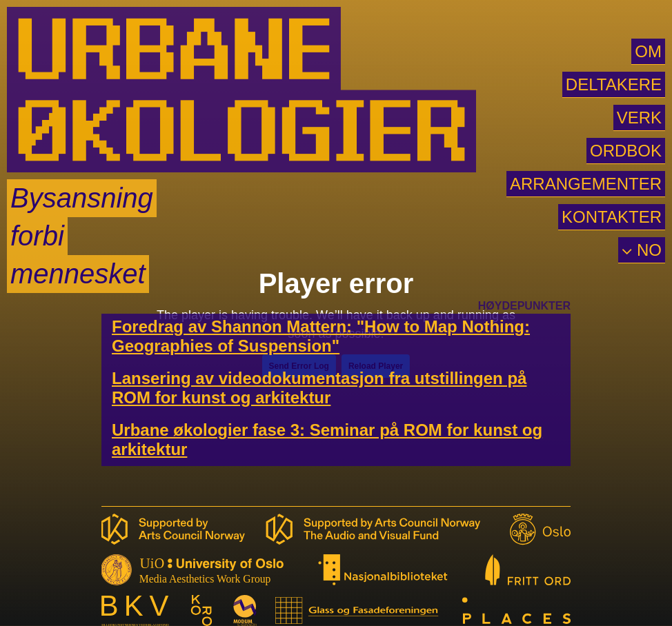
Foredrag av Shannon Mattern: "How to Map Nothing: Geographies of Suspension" (321, 336)
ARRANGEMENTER (586, 184)
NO (647, 250)
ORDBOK (626, 151)
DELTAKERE (614, 84)
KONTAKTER (612, 217)
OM (648, 51)
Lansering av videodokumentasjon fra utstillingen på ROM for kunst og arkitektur (319, 388)
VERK (639, 118)
